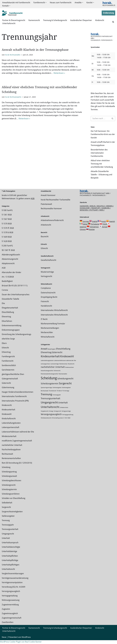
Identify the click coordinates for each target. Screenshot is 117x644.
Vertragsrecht (46, 280)
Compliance (46, 292)
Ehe (3, 307)
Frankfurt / (96, 212)
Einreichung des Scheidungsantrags (16, 338)
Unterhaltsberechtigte (11, 551)
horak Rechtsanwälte (13, 55)
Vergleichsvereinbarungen (13, 577)
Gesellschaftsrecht (48, 264)
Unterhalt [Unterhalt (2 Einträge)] (63, 406)
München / (85, 214)
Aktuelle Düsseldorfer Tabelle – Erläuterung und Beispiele (101, 175)
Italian (85, 228)
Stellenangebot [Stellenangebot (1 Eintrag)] (57, 391)
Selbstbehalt (7, 506)
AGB (33, 202)
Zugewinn (6, 613)
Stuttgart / (94, 214)
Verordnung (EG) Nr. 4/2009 (13, 591)
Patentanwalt (46, 208)
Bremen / (110, 210)
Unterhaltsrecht (9, 24)
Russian (92, 233)
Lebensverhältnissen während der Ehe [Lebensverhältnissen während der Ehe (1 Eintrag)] (65, 364)
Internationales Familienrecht (14, 400)
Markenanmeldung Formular (53, 327)
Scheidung (6, 471)
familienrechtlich (9, 369)
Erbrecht (5, 351)
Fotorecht (45, 305)
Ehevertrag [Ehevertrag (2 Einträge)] (46, 356)
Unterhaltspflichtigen (11, 569)
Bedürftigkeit (7, 285)
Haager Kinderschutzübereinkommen (17, 396)
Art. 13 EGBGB (8, 281)
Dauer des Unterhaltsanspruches (16, 298)
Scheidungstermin (9, 493)
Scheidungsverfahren (11, 498)
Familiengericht (8, 360)
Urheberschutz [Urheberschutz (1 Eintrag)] (64, 411)
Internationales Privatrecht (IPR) (15, 405)
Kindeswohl (7, 418)
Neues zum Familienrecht (61, 3)
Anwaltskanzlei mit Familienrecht (16, 3)
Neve (4, 641)
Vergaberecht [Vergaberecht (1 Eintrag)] (45, 415)
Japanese (83, 231)
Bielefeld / (102, 210)
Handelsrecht (46, 310)
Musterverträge (47, 276)
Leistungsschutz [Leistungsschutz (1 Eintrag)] (45, 368)
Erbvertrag (6, 356)
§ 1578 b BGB (7, 236)
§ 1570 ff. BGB (8, 232)
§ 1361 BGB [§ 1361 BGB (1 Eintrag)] (67, 422)
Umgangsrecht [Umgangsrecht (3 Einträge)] (49, 406)
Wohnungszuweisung (11, 604)
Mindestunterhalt (9, 440)
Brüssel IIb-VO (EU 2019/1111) (15, 289)
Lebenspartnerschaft (10, 431)
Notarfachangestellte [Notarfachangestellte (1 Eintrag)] (47, 374)
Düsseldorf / (85, 212)
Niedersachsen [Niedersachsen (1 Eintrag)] (69, 371)
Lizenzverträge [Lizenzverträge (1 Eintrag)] (55, 368)
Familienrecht (8, 365)
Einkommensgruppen (11, 334)
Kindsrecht (100, 20)
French (103, 225)
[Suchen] (113, 22)
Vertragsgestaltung (10, 600)
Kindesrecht (7, 409)
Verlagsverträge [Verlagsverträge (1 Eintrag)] (66, 415)
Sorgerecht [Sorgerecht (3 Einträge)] (65, 387)
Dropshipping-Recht (49, 301)
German (86, 225)
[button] (46, 3)
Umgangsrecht (8, 538)
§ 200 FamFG (7, 250)
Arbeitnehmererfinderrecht (52, 224)
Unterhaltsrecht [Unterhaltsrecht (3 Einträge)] (50, 411)
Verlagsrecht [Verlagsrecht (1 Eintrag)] (57, 415)
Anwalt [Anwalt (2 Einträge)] (44, 353)
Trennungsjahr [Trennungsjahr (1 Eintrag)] (57, 399)
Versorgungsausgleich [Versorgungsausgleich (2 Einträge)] (51, 418)
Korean (105, 231)
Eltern (4, 347)
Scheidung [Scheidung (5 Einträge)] (49, 382)
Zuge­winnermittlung (10, 608)
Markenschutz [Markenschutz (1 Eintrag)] (63, 368)
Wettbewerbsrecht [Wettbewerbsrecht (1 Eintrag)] (46, 422)
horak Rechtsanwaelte (13, 97)
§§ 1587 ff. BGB (8, 254)
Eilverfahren (7, 325)
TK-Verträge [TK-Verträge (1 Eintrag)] (66, 395)
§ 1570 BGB (7, 227)
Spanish (112, 225)
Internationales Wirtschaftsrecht (54, 314)
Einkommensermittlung (12, 329)
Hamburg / (106, 212)
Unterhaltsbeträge (9, 555)
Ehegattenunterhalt (10, 312)
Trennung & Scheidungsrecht (55, 20)
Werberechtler (47, 336)
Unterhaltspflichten (10, 560)
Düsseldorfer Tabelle (10, 303)
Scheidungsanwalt (9, 480)
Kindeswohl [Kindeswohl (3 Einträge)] (67, 360)
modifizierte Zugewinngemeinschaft (17, 445)
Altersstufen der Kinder (11, 276)
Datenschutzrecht (48, 296)
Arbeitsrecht (46, 229)
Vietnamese (94, 231)
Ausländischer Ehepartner (81, 20)
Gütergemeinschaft (10, 382)
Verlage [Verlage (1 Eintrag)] (51, 415)
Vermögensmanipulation (12, 586)
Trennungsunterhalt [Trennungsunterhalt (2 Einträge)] (50, 402)
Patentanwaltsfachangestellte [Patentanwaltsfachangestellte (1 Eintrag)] (49, 378)
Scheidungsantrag (9, 475)
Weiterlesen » (59, 73)
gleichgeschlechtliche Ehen (13, 378)
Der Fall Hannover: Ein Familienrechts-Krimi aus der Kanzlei (103, 135)
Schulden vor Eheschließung (13, 502)
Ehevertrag (6, 321)
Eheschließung (8, 316)
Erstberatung (108, 13)
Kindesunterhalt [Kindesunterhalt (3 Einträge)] (50, 360)
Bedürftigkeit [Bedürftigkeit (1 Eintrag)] (52, 353)
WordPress (26, 641)
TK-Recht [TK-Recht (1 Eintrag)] (59, 395)
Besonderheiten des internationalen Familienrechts (99, 153)
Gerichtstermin (8, 374)
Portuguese (95, 228)
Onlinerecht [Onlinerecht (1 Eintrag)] (57, 374)
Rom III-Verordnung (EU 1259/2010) (17, 467)
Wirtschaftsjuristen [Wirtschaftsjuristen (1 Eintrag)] (57, 422)
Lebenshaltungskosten (11, 427)
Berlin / (93, 210)
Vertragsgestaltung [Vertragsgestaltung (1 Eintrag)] (68, 418)
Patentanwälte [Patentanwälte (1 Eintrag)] (63, 378)
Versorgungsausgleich (11, 595)
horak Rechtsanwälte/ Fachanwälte (56, 204)
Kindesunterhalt (8, 413)
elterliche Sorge (8, 343)
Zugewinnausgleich (10, 617)
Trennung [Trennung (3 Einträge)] (46, 398)
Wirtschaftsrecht (48, 341)
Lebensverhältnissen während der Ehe (18, 436)
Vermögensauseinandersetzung (15, 582)
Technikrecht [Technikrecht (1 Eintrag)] (53, 395)
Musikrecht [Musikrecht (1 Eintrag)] (71, 368)
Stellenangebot (8, 520)
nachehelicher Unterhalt (12, 449)
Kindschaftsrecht (9, 422)
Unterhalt (6, 542)
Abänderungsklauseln (11, 258)
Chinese (83, 233)
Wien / (102, 214)
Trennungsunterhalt (10, 533)
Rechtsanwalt (7, 458)
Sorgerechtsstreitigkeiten (12, 515)
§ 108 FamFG (7, 214)
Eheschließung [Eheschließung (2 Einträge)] (63, 353)
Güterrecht (6, 387)
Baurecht (45, 240)
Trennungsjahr (8, 529)
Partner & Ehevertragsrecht (14, 20)
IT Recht (44, 323)
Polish (105, 228)
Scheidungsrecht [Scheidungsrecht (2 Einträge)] (65, 382)
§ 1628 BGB (7, 245)
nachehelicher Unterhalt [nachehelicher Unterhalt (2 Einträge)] (53, 371)
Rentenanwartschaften (11, 462)
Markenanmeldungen (50, 332)
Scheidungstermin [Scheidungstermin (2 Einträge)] (50, 387)
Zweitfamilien (8, 626)
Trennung (6, 524)
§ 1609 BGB (7, 241)
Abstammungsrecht (10, 263)
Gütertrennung (8, 391)
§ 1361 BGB (7, 219)
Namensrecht (34, 20)
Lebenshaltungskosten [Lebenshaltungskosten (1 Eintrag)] (47, 364)
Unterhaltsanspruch (10, 546)
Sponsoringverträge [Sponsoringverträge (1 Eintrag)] (46, 391)
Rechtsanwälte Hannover (51, 212)
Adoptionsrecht (8, 267)
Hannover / (85, 210)
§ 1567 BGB (7, 223)
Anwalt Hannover (48, 199)
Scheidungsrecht (9, 489)
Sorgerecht (6, 511)
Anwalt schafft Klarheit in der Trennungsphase (35, 50)
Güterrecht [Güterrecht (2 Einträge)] (57, 356)
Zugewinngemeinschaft (12, 622)
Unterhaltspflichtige (10, 564)
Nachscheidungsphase (11, 453)
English (95, 225)
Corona (5, 294)
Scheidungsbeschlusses (11, 484)
